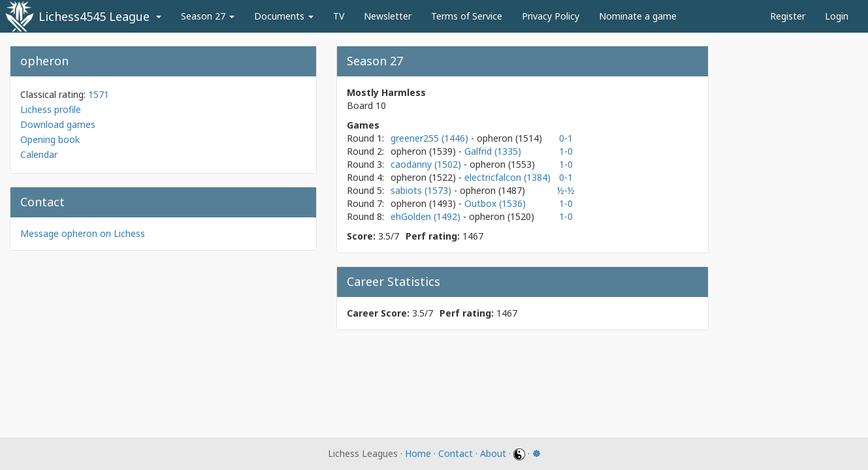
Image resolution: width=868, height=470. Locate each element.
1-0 (566, 151)
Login (837, 16)
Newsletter (388, 16)
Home (418, 453)
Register (788, 16)
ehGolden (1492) (427, 216)
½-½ (566, 190)
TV (339, 16)
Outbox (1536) (495, 203)
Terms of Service (467, 16)
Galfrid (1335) (493, 151)
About (493, 453)
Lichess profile (51, 109)
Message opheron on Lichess (83, 233)
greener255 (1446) (431, 138)
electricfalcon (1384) (507, 177)
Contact (456, 453)
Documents (284, 16)
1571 (99, 94)
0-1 (566, 138)
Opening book (50, 139)
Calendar (39, 154)
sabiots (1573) (422, 190)
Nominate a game (638, 16)
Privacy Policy (551, 16)
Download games (58, 124)
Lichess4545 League (94, 16)
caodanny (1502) (427, 164)
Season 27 (208, 16)
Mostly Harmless (386, 92)
